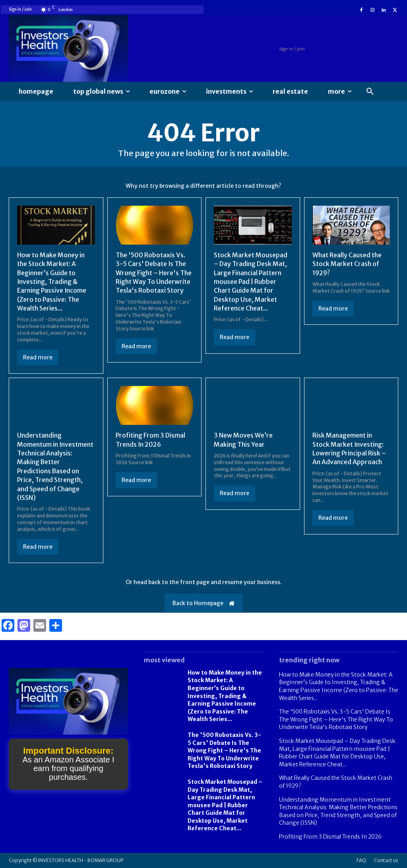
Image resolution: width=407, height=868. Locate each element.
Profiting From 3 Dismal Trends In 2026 (330, 837)
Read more (38, 357)
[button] (370, 92)
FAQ (361, 860)
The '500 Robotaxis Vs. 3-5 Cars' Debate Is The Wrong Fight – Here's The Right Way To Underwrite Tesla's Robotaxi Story (154, 273)
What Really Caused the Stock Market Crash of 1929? (347, 264)
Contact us (386, 860)
